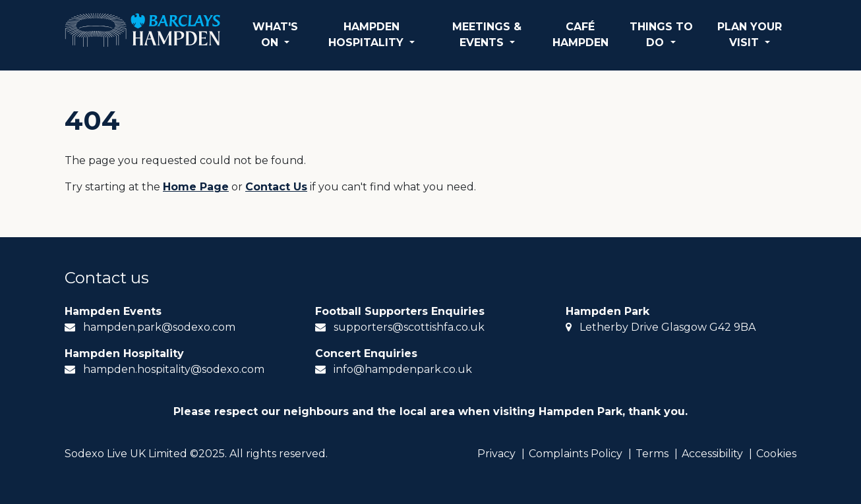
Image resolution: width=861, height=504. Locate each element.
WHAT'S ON (275, 35)
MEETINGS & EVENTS (487, 35)
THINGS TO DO (661, 35)
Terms (652, 454)
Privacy (496, 454)
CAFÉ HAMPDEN (580, 35)
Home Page (196, 187)
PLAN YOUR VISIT (750, 35)
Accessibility (712, 454)
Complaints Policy (576, 454)
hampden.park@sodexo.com (159, 327)
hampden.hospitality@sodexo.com (174, 369)
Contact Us (276, 187)
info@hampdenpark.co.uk (403, 369)
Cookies (776, 454)
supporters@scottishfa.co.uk (409, 327)
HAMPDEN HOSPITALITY (368, 35)
